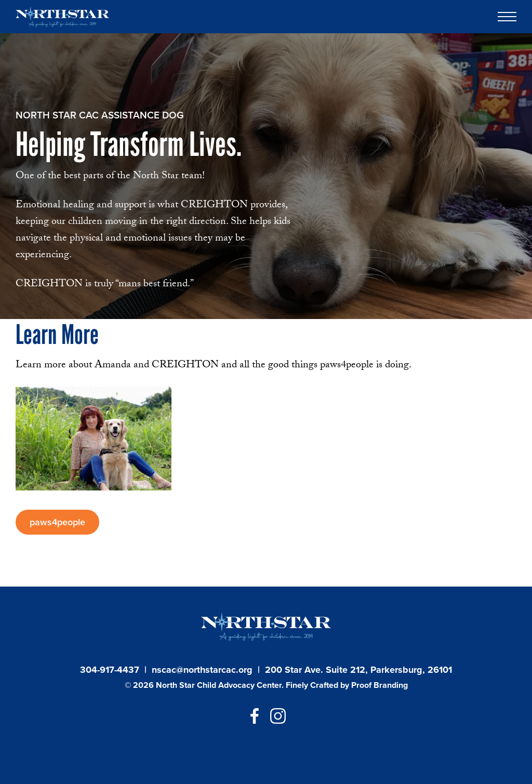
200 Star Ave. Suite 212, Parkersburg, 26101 (358, 670)
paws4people (57, 522)
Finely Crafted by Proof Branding (347, 685)
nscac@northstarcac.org (202, 670)
